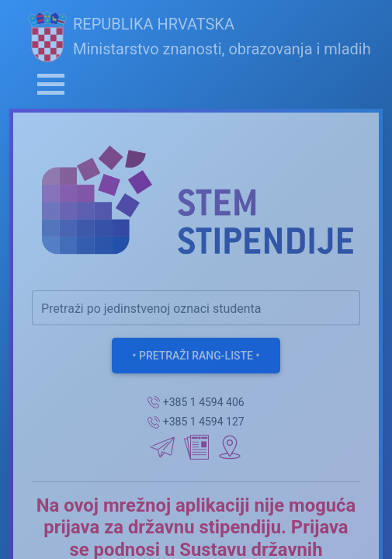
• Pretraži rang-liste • (196, 356)
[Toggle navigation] (51, 84)
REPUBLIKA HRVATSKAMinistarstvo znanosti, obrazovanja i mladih (199, 36)
